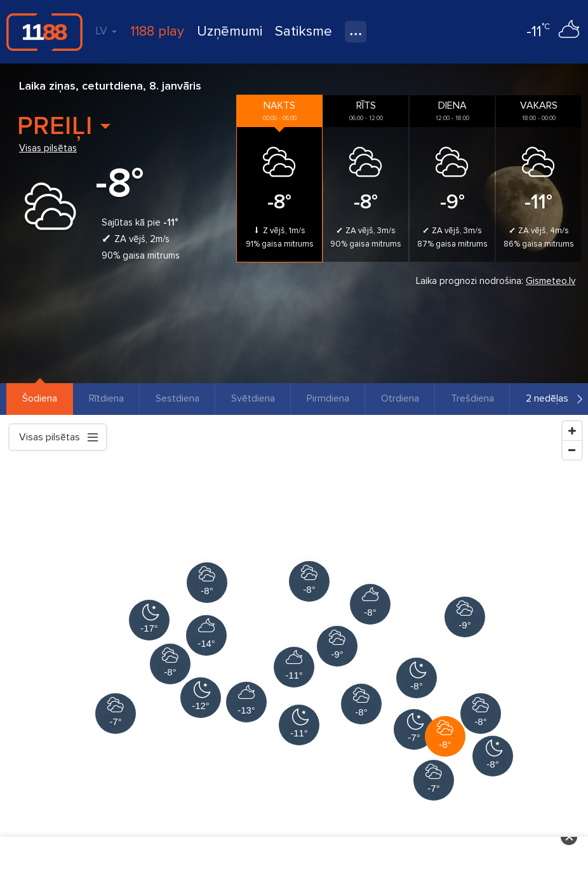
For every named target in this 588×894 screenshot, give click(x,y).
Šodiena (40, 398)
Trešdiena (472, 398)
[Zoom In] (572, 431)
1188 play (157, 31)
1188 (44, 32)
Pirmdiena (328, 398)
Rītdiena (106, 398)
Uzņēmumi (230, 31)
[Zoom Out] (572, 450)
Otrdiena (400, 398)
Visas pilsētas (48, 148)
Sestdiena (177, 398)
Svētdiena (253, 398)
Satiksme (304, 31)
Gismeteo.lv (551, 281)
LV (106, 30)
